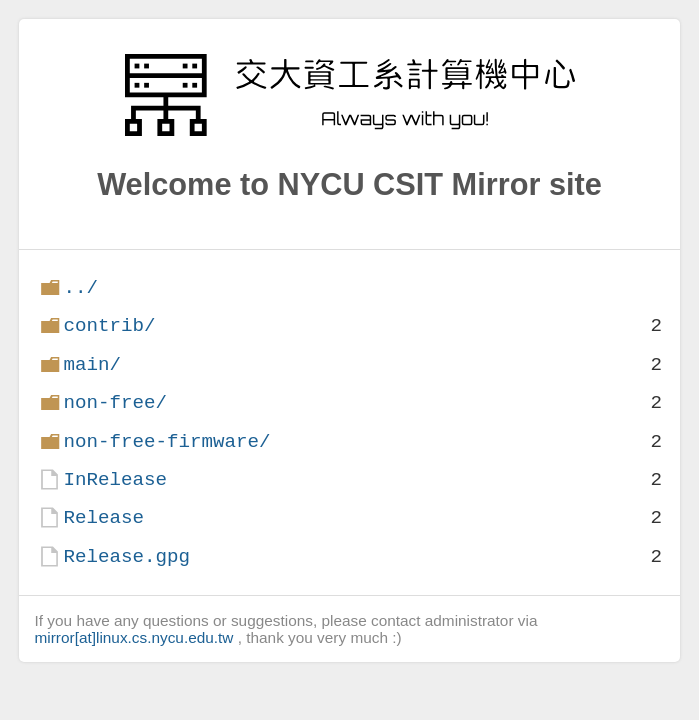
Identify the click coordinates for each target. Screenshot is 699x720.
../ (80, 287)
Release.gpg (126, 556)
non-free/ (115, 402)
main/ (92, 364)
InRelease (115, 479)
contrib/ (109, 325)
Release (103, 517)
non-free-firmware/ (166, 441)
